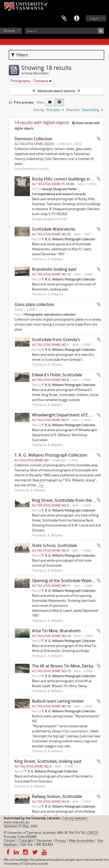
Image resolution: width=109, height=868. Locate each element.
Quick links (77, 18)
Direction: (73, 110)
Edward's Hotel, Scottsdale (57, 375)
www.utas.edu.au (17, 822)
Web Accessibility (82, 841)
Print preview (21, 102)
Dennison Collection (33, 139)
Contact (10, 841)
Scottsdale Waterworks (54, 229)
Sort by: (39, 110)
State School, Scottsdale (54, 545)
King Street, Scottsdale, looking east (48, 761)
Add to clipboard (99, 139)
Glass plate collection (34, 304)
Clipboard (64, 18)
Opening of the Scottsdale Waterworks (68, 581)
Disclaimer (44, 841)
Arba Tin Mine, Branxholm (56, 631)
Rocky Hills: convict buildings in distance (69, 179)
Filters (20, 55)
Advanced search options (56, 91)
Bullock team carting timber (58, 701)
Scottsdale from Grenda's (56, 340)
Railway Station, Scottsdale (57, 796)
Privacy (60, 841)
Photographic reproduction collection (50, 314)
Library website (75, 818)
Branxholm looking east (54, 269)
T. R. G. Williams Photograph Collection (69, 239)
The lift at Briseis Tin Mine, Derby (63, 666)
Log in (95, 18)
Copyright (26, 841)
